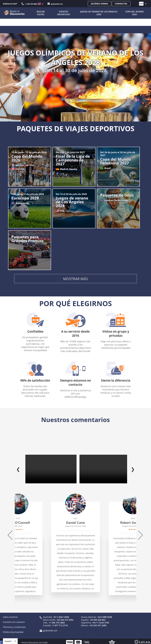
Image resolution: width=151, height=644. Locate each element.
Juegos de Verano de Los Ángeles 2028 (98, 13)
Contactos (121, 4)
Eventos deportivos (62, 13)
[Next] (139, 532)
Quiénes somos (99, 4)
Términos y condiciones (14, 624)
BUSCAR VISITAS (39, 13)
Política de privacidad (13, 629)
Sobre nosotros (10, 614)
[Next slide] (131, 73)
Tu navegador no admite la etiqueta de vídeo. (51, 466)
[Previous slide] (20, 73)
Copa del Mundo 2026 (134, 13)
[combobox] (10, 641)
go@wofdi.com (55, 4)
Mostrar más (75, 279)
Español (8, 641)
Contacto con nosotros (14, 619)
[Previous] (12, 532)
